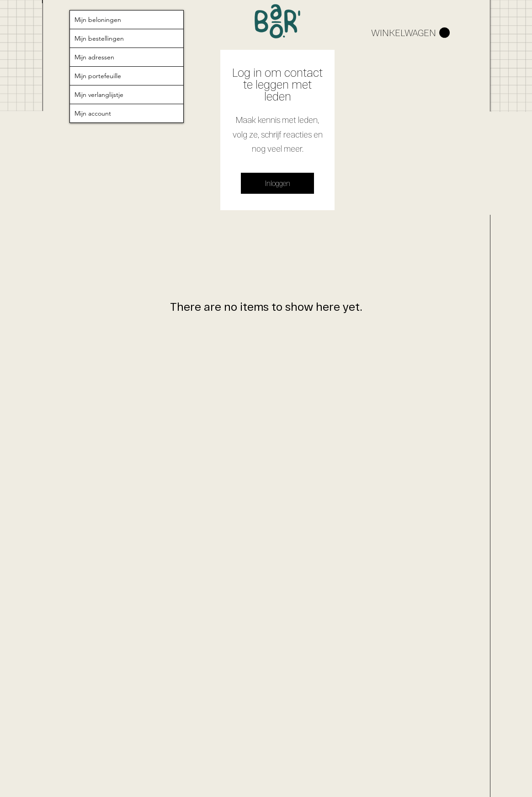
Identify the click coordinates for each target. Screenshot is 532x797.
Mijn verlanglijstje (99, 95)
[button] (410, 33)
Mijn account (93, 113)
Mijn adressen (94, 57)
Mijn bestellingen (99, 38)
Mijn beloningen (98, 20)
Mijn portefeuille (98, 76)
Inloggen (278, 183)
